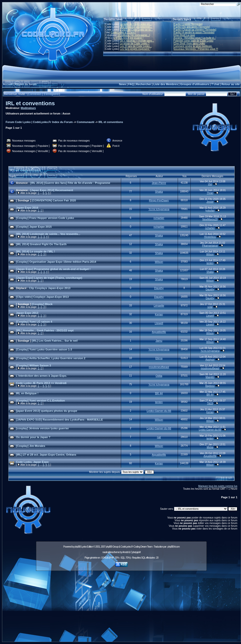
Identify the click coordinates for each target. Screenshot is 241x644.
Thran (210, 193)
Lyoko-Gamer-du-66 (159, 411)
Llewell (210, 316)
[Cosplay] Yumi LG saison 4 (34, 322)
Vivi (210, 184)
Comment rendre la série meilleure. (193, 46)
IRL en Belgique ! (27, 393)
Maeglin (210, 377)
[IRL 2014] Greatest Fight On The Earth (41, 244)
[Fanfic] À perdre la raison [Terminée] (194, 32)
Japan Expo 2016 (27, 208)
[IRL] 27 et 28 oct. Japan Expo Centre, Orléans (46, 455)
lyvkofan (210, 211)
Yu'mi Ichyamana (159, 209)
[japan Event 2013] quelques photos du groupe (47, 411)
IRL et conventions (30, 103)
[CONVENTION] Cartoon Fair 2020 (54, 200)
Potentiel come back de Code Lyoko (193, 41)
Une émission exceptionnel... (136, 27)
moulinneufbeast (159, 367)
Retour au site (231, 84)
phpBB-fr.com (174, 547)
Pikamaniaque (210, 246)
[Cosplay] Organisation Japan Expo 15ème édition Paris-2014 (56, 262)
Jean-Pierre (159, 183)
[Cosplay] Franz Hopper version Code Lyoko (45, 218)
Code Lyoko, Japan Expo (32, 462)
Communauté (86, 122)
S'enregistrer (51, 94)
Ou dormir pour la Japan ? (33, 437)
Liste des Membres (166, 84)
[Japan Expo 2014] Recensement (52, 190)
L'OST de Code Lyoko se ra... (136, 30)
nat (159, 437)
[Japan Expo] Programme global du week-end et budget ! (53, 269)
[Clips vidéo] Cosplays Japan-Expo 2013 (42, 297)
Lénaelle (159, 306)
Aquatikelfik (159, 332)
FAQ (131, 84)
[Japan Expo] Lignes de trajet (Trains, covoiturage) (49, 278)
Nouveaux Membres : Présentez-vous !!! (196, 49)
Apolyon (210, 360)
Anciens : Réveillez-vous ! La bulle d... (195, 38)
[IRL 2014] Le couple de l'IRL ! (36, 251)
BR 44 (159, 393)
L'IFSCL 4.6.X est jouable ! (128, 38)
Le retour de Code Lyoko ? (135, 43)
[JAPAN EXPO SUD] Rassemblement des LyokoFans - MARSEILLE (59, 420)
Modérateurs (28, 108)
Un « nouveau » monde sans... (137, 41)
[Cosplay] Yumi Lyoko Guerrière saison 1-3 (44, 349)
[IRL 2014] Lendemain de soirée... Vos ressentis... (48, 234)
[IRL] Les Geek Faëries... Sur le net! (55, 341)
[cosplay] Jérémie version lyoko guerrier (43, 428)
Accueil (8, 84)
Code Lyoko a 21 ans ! (123, 32)
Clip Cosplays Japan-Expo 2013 (50, 288)
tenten (210, 263)
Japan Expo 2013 (27, 313)
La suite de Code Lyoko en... (136, 24)
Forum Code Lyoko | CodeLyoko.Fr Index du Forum (39, 122)
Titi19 (210, 403)
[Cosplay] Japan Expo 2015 (34, 227)
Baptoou (210, 386)
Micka (210, 447)
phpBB (77, 547)
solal (210, 307)
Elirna (159, 358)
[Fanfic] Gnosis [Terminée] (188, 24)
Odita (159, 376)
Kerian (159, 314)
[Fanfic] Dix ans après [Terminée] (192, 27)
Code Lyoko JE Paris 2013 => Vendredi (41, 383)
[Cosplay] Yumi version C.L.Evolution (40, 401)
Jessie (210, 202)
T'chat (215, 84)
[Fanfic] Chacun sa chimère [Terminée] (195, 30)
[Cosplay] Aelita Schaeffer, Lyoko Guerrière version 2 (51, 358)
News (123, 84)
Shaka (159, 192)
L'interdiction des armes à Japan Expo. (42, 376)
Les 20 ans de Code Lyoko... (136, 46)
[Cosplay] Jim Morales (31, 446)
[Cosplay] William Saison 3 (34, 365)
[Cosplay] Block (42, 304)
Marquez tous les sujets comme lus (218, 486)
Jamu (159, 341)
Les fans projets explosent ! (135, 49)
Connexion (35, 94)
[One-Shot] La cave (184, 35)
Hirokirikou (210, 237)
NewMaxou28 (210, 219)
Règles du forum (26, 84)
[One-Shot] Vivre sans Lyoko (189, 43)
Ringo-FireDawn (159, 200)
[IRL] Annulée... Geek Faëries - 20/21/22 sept (45, 330)
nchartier (159, 218)
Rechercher (144, 84)
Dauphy (159, 288)
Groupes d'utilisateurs (195, 84)
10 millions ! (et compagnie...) (134, 35)
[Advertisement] (122, 608)
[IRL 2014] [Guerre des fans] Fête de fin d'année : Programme (70, 183)
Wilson (210, 254)
